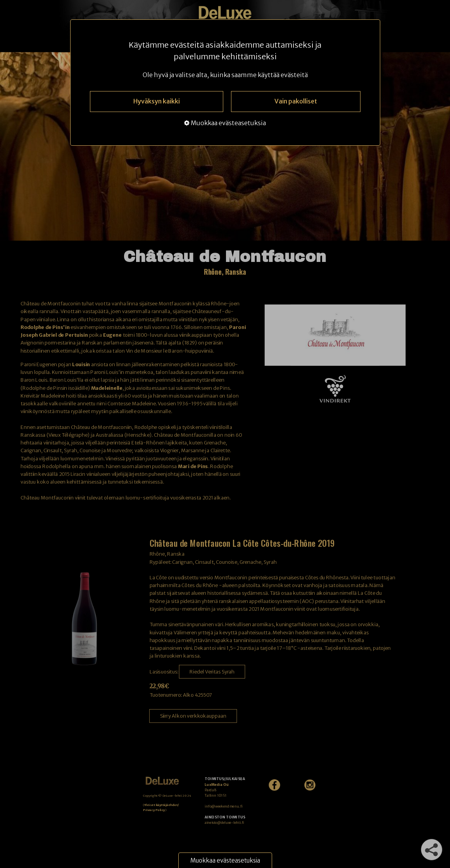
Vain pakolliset (296, 101)
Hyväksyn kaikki (157, 101)
